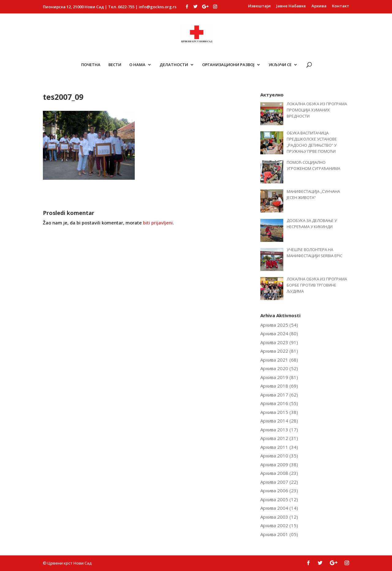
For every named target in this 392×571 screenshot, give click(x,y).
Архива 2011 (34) (279, 447)
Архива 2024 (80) (279, 333)
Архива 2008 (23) (279, 473)
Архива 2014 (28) (279, 421)
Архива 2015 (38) (279, 412)
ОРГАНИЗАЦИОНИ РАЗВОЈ (228, 65)
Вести (115, 65)
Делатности (174, 65)
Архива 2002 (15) (279, 525)
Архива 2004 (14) (279, 508)
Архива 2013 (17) (279, 430)
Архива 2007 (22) (279, 482)
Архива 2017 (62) (279, 395)
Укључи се (280, 65)
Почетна (91, 65)
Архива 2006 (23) (279, 490)
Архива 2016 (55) (279, 403)
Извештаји (259, 6)
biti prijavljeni (158, 223)
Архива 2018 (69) (279, 386)
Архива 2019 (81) (279, 377)
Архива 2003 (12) (279, 517)
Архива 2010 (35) (279, 456)
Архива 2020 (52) (279, 368)
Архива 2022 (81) (279, 351)
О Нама (137, 65)
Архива (319, 6)
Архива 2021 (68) (279, 360)
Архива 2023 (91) (279, 342)
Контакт (341, 6)
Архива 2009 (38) (279, 464)
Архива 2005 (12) (279, 499)
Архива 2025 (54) (279, 325)
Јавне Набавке (291, 6)
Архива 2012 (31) (279, 438)
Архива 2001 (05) (279, 534)
